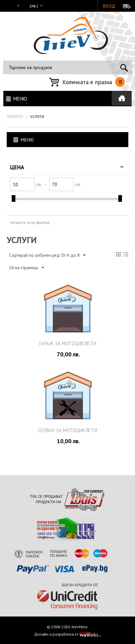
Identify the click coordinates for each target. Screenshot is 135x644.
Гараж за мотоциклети (68, 343)
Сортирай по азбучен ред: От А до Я (47, 255)
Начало (15, 116)
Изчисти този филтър (30, 222)
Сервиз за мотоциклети (68, 430)
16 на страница (27, 268)
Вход (109, 6)
